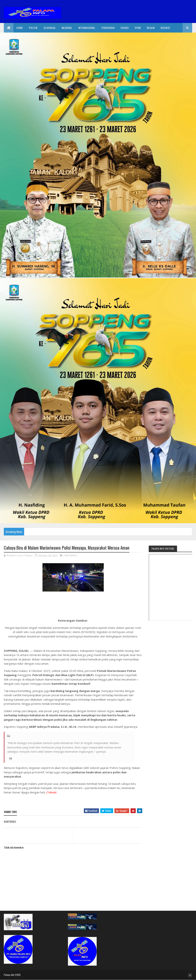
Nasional (67, 28)
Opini (138, 28)
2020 (18, 975)
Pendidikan (108, 28)
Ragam (151, 28)
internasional (87, 28)
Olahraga (50, 28)
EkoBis (125, 28)
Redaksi (165, 28)
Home (20, 28)
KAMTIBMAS (70, 555)
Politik (33, 28)
